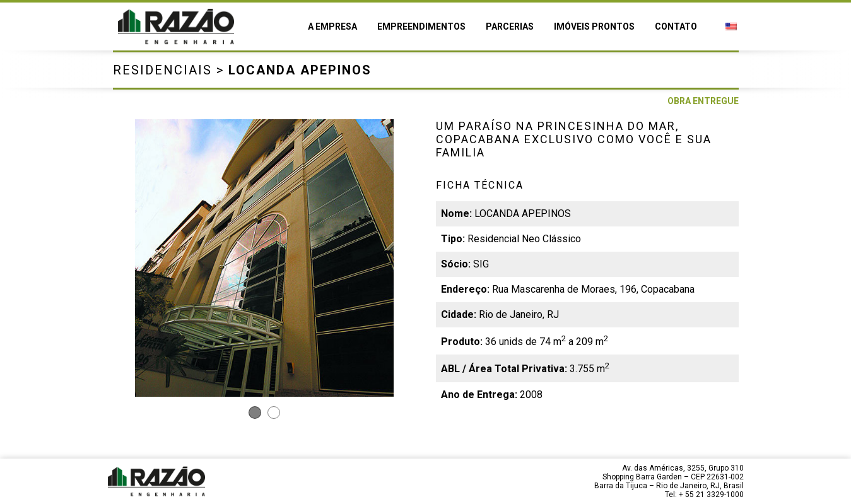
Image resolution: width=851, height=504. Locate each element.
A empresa (332, 26)
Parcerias (510, 26)
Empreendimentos (421, 26)
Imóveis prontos (594, 26)
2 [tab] (274, 413)
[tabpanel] (264, 258)
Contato (676, 26)
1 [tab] (255, 413)
